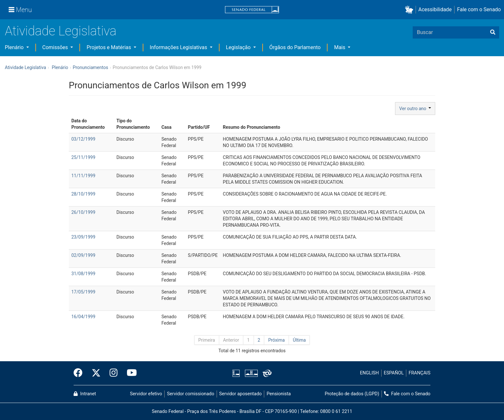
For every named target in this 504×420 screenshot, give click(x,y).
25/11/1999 (83, 157)
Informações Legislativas (179, 47)
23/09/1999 (83, 237)
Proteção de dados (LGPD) (352, 394)
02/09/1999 (83, 255)
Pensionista (279, 394)
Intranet (85, 394)
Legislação (239, 47)
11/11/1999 (83, 176)
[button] (410, 10)
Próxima (276, 340)
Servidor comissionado (191, 394)
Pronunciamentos (90, 67)
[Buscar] (493, 32)
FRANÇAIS (419, 373)
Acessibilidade (435, 9)
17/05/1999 (83, 292)
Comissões (56, 47)
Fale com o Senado (479, 9)
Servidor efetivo (146, 394)
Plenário (15, 47)
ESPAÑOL (394, 373)
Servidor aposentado (240, 394)
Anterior (231, 340)
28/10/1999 (83, 194)
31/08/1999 (83, 274)
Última (299, 340)
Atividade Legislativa (61, 31)
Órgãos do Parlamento (295, 47)
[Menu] (20, 10)
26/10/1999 (83, 212)
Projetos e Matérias (109, 47)
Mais (340, 47)
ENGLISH (369, 373)
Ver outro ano (415, 109)
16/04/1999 (83, 317)
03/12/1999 (83, 139)
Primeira (207, 340)
